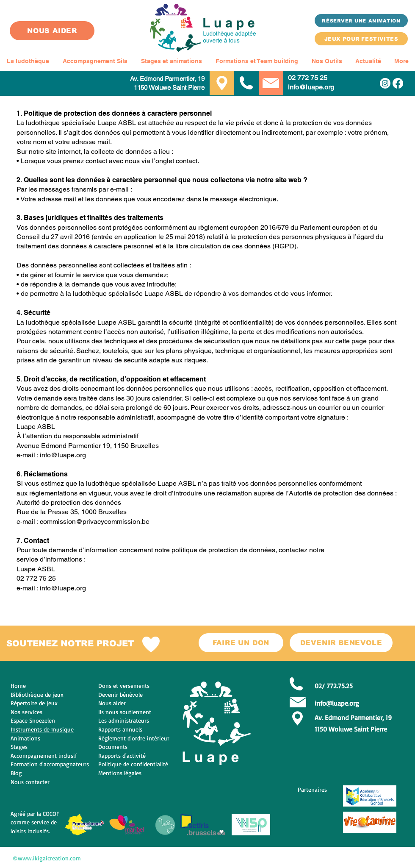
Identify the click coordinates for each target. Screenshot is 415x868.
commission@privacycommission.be (95, 522)
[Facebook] (398, 83)
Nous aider (112, 703)
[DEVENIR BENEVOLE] (341, 643)
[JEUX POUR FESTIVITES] (361, 39)
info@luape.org (311, 87)
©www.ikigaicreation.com (47, 858)
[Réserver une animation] (361, 21)
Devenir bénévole (120, 694)
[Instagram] (385, 83)
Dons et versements (124, 686)
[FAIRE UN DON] (241, 643)
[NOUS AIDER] (52, 31)
